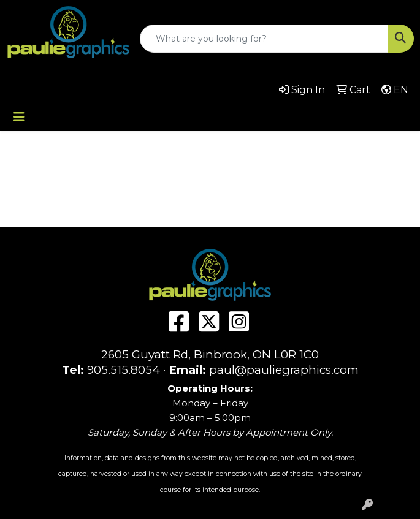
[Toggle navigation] (19, 117)
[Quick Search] (264, 39)
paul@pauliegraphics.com (284, 370)
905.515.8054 (124, 370)
